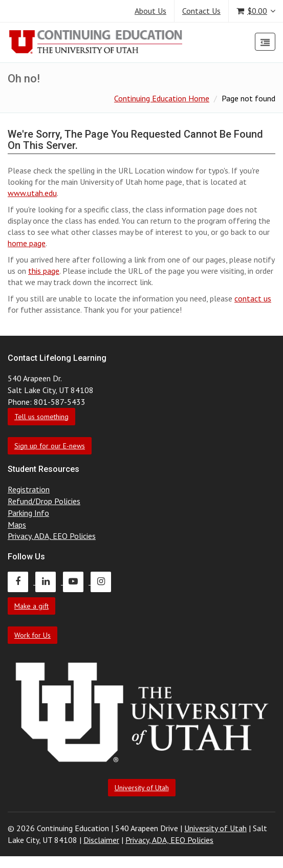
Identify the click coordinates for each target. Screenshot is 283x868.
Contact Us (201, 11)
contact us (253, 298)
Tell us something (41, 417)
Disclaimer (101, 840)
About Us (150, 11)
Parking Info (28, 513)
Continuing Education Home (162, 98)
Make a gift (31, 606)
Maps (17, 525)
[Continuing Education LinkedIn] (49, 581)
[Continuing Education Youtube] (77, 581)
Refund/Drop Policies (44, 501)
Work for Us (32, 635)
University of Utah (142, 788)
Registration (29, 489)
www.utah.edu (32, 193)
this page (44, 271)
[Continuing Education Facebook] (21, 581)
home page (27, 243)
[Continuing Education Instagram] (103, 581)
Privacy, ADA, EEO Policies (52, 536)
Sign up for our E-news (50, 446)
